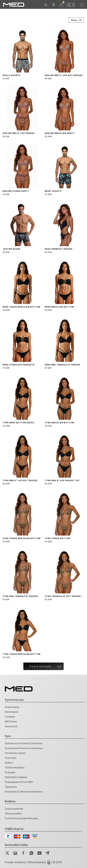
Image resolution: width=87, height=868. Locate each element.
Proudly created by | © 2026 (33, 862)
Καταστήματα (12, 712)
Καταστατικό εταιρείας (16, 777)
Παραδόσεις (11, 787)
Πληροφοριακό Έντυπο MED (19, 782)
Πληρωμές (10, 772)
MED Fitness (11, 721)
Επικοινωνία (11, 726)
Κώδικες (9, 763)
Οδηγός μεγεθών (13, 813)
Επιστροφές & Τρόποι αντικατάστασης (24, 792)
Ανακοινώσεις (12, 707)
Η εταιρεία (10, 717)
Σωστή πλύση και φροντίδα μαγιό (21, 818)
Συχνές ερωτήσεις (14, 809)
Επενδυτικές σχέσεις (15, 753)
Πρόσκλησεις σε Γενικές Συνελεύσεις (24, 743)
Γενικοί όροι (11, 758)
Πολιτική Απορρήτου (15, 767)
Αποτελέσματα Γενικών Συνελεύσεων (24, 748)
